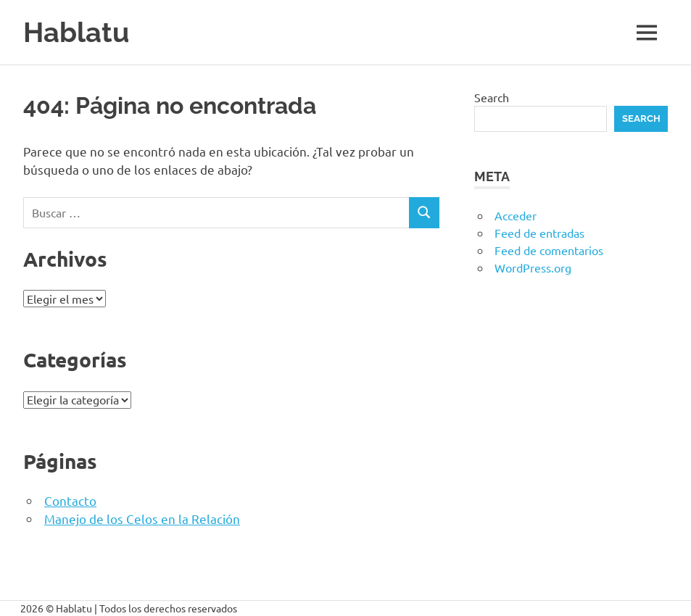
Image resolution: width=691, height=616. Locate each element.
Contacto (70, 500)
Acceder (516, 215)
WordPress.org (533, 267)
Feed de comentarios (549, 250)
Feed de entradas (539, 233)
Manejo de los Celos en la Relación (142, 519)
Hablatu (76, 32)
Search (492, 97)
